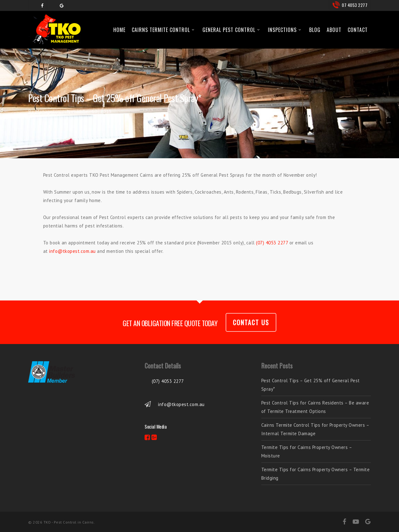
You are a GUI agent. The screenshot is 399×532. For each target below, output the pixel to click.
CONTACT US (251, 322)
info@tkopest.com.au (72, 251)
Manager (45, 111)
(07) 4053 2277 (272, 243)
